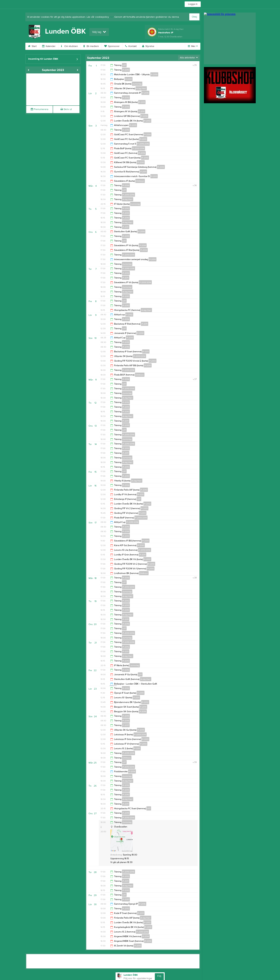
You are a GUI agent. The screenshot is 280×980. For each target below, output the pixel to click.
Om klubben (69, 46)
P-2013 (143, 139)
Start (32, 46)
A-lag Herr (141, 88)
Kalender (49, 46)
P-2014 (126, 107)
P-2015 (133, 125)
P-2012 (126, 98)
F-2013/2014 (138, 148)
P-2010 (126, 70)
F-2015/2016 (143, 144)
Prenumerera (39, 109)
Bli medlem (91, 46)
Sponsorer (112, 46)
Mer (193, 46)
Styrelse (148, 46)
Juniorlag (137, 84)
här (111, 17)
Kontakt (131, 46)
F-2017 (126, 725)
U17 (124, 65)
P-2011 (142, 102)
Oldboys (140, 181)
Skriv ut (66, 109)
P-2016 (145, 93)
